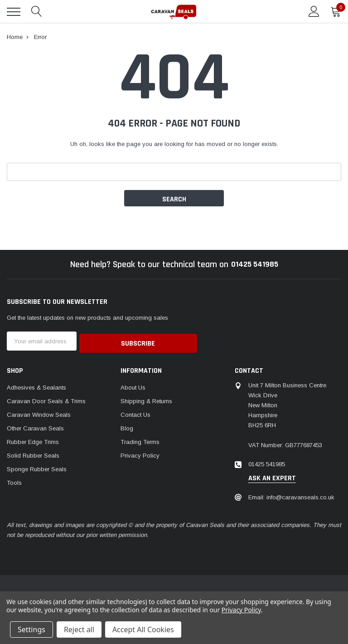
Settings (31, 629)
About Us (133, 385)
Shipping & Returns (146, 399)
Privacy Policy (140, 453)
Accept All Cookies (143, 629)
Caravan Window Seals (39, 412)
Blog (127, 426)
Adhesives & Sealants (36, 385)
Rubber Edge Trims (33, 440)
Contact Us (135, 412)
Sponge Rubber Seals (37, 467)
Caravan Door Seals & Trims (46, 399)
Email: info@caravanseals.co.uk (291, 495)
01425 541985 (254, 264)
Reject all (79, 629)
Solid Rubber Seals (33, 453)
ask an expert (272, 476)
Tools (14, 481)
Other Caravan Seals (35, 426)
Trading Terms (140, 440)
